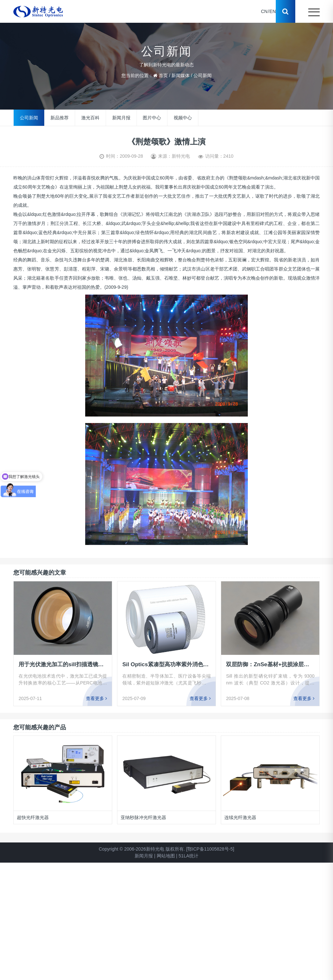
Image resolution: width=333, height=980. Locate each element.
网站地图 (166, 856)
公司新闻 (203, 75)
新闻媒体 (180, 75)
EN (273, 11)
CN (264, 11)
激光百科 (90, 118)
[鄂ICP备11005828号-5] (210, 849)
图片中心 (152, 118)
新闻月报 (121, 118)
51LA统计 (188, 856)
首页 (163, 75)
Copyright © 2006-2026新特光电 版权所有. (142, 849)
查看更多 (96, 698)
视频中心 (183, 118)
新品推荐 (60, 118)
